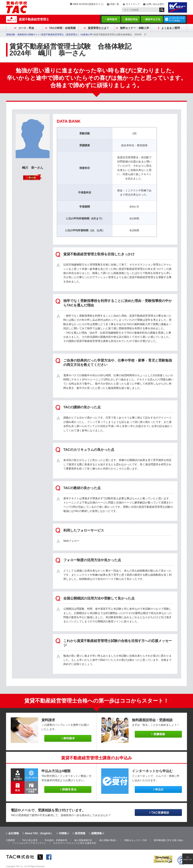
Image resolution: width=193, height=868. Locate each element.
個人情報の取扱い (108, 840)
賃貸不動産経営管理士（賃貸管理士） (61, 35)
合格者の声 (87, 35)
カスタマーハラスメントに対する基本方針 (75, 843)
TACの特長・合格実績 (62, 28)
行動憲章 (11, 840)
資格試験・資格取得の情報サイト (23, 35)
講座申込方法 (153, 19)
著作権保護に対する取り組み (168, 840)
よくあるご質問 (171, 28)
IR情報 (63, 833)
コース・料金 (26, 28)
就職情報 (96, 833)
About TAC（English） (39, 833)
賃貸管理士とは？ (98, 28)
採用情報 (80, 833)
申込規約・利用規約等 (56, 840)
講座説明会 (132, 19)
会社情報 (14, 833)
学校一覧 (115, 4)
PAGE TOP (188, 860)
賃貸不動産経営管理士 (34, 19)
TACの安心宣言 (30, 840)
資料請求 (112, 19)
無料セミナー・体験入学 (135, 28)
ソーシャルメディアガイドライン (29, 843)
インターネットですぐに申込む (177, 19)
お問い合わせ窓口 (155, 4)
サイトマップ (133, 4)
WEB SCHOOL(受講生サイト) (88, 4)
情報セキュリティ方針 (136, 840)
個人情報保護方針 (83, 840)
